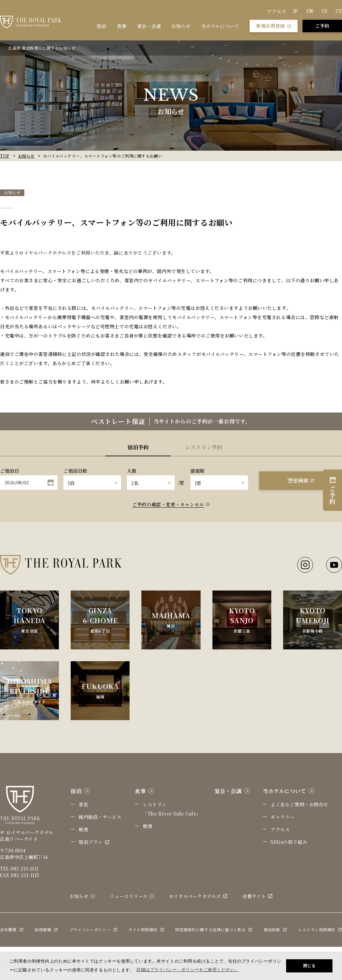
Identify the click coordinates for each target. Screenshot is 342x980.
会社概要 (12, 930)
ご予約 (322, 26)
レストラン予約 (204, 447)
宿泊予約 (138, 447)
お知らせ (181, 26)
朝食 (83, 829)
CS (325, 11)
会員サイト (257, 896)
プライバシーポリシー (93, 930)
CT (339, 11)
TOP (5, 156)
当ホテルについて (220, 26)
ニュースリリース (132, 896)
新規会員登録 (274, 26)
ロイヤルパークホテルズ (198, 896)
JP (296, 11)
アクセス (277, 11)
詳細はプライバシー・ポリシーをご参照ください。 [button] (188, 970)
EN (310, 11)
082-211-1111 (24, 868)
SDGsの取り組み (289, 842)
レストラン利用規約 (320, 930)
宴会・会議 (149, 26)
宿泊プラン (94, 842)
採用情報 (46, 930)
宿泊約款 (275, 930)
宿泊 (101, 26)
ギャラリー (283, 817)
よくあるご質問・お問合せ (299, 804)
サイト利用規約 (146, 930)
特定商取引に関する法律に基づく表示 (214, 930)
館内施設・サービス (100, 817)
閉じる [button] (309, 966)
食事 (122, 26)
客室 (83, 804)
